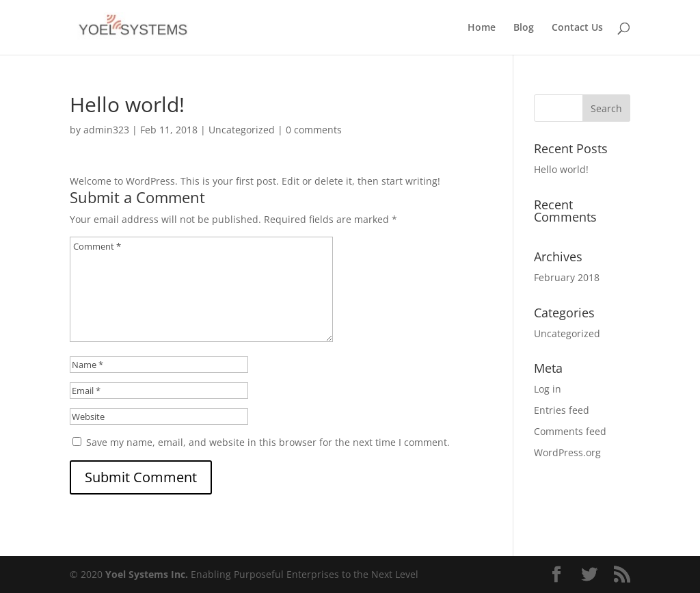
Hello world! (561, 169)
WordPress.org (567, 452)
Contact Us (577, 28)
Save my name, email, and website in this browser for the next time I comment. (268, 442)
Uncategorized (242, 130)
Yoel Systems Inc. (147, 574)
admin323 (106, 130)
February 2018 (567, 277)
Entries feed (562, 410)
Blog (524, 28)
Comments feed (570, 431)
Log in (548, 389)
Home (482, 28)
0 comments (314, 130)
